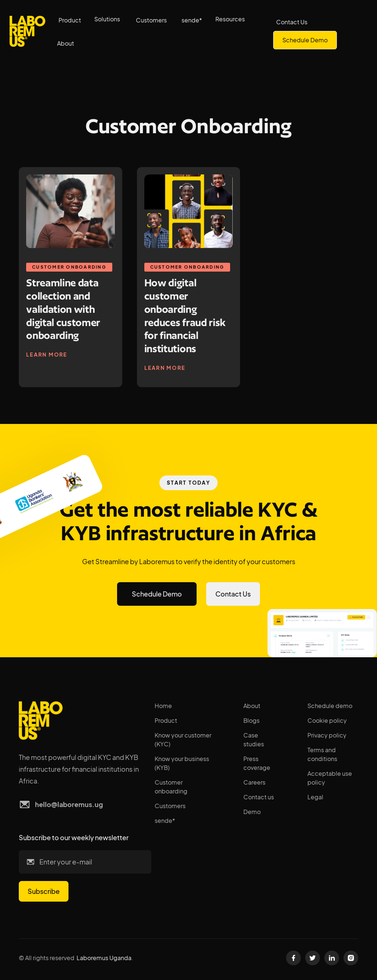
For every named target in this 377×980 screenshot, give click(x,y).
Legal (315, 797)
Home (163, 706)
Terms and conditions (322, 754)
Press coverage (257, 763)
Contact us (259, 797)
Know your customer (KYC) (183, 740)
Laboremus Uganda (104, 958)
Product (70, 20)
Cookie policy (327, 720)
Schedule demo (330, 706)
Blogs (251, 720)
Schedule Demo (305, 40)
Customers (151, 20)
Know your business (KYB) (182, 763)
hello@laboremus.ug (69, 804)
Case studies (254, 740)
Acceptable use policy (330, 778)
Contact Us (292, 22)
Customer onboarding (171, 787)
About (252, 706)
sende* (192, 20)
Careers (254, 782)
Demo (252, 812)
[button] (108, 19)
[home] (27, 31)
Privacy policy (327, 735)
